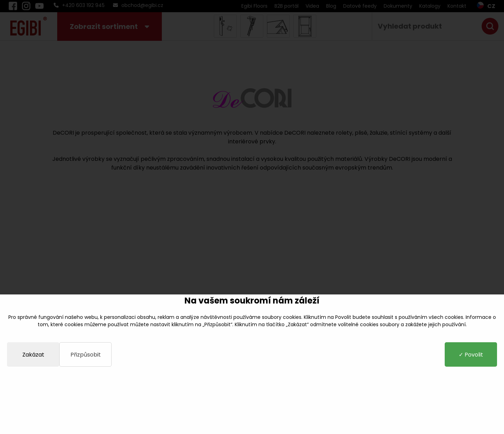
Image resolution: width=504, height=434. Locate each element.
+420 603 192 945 (79, 5)
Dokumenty (398, 6)
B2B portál (287, 6)
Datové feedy (360, 6)
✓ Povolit (471, 355)
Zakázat (33, 355)
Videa (312, 6)
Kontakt (457, 6)
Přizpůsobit (86, 355)
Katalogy (430, 6)
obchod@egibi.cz (138, 5)
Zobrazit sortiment (110, 27)
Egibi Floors (254, 6)
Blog (331, 6)
